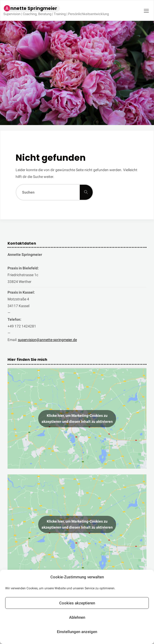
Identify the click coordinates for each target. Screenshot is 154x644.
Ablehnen (77, 617)
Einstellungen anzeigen (77, 632)
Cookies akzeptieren (77, 603)
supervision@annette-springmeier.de (47, 340)
